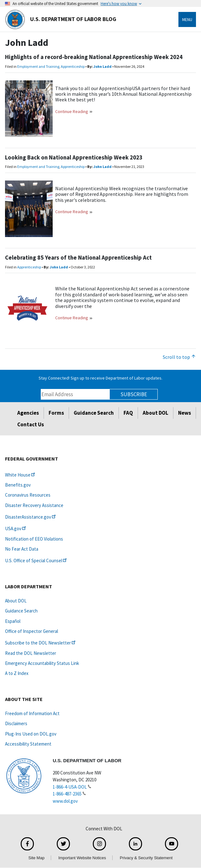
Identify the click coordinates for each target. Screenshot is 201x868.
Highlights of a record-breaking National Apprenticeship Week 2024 (94, 57)
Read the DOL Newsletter (31, 653)
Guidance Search (94, 413)
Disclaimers (16, 723)
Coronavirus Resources (28, 495)
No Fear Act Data (22, 549)
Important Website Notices (82, 858)
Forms (56, 413)
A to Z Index (17, 673)
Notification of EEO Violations (34, 539)
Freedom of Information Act (32, 713)
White (21, 475)
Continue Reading (72, 111)
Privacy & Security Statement (146, 858)
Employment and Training (38, 66)
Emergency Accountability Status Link (42, 663)
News (185, 413)
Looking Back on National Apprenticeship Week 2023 (74, 157)
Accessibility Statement (28, 744)
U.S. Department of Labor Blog (61, 19)
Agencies (28, 413)
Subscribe (134, 394)
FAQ (128, 413)
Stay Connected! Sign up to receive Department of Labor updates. (100, 378)
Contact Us (31, 424)
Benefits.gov (18, 485)
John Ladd (103, 66)
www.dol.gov (65, 801)
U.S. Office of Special (36, 561)
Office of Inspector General (32, 631)
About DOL (156, 413)
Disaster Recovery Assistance (34, 505)
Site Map (37, 858)
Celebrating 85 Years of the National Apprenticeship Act (78, 258)
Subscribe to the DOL (41, 643)
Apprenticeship (73, 66)
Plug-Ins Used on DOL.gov (31, 734)
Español (13, 621)
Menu (187, 19)
